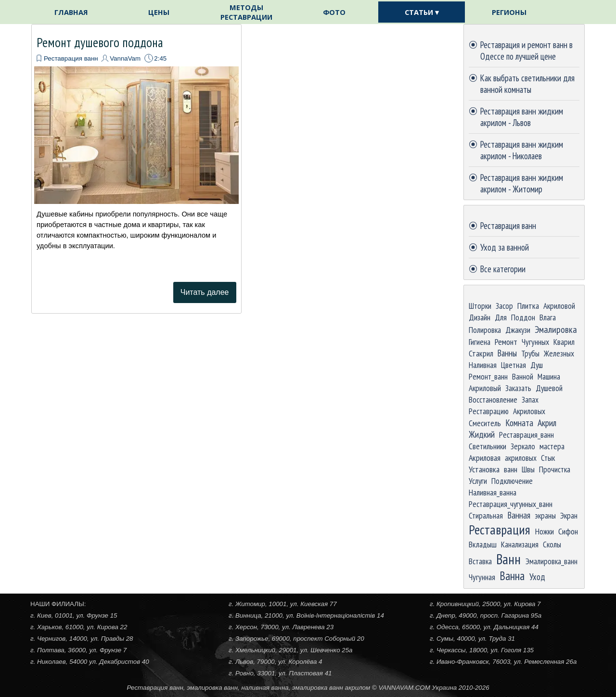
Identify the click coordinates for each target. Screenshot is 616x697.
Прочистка (555, 469)
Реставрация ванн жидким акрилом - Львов (522, 117)
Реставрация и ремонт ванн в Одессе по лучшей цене (526, 51)
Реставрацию (489, 411)
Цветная (513, 365)
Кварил (564, 342)
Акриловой (559, 306)
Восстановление (493, 399)
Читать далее (205, 292)
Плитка (528, 306)
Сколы (552, 544)
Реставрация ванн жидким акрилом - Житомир (522, 183)
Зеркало (523, 446)
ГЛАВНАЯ (71, 12)
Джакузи (518, 330)
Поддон (523, 317)
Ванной (523, 376)
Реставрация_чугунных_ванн (511, 504)
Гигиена (480, 342)
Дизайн (480, 317)
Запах (530, 399)
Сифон (568, 531)
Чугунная (482, 577)
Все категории (503, 269)
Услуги (478, 481)
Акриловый (485, 388)
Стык (548, 458)
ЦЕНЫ (159, 12)
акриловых (521, 458)
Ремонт (506, 342)
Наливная (483, 365)
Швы (528, 469)
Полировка (485, 330)
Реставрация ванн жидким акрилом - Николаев (522, 150)
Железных (559, 353)
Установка (484, 469)
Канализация (520, 544)
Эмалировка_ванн (552, 561)
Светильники (488, 446)
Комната (519, 423)
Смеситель (485, 423)
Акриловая (485, 458)
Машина (549, 376)
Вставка (480, 561)
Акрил (547, 423)
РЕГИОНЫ (509, 12)
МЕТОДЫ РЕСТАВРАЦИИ (246, 12)
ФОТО (334, 12)
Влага (548, 317)
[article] (136, 169)
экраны (545, 515)
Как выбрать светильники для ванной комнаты (527, 84)
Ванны (507, 353)
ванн (511, 469)
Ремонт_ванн (488, 376)
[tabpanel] (308, 687)
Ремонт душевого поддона (100, 42)
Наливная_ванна (493, 492)
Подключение (512, 481)
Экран (569, 515)
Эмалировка (556, 329)
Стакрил (481, 353)
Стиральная (486, 515)
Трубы (530, 353)
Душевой (549, 388)
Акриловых (529, 411)
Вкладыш (483, 544)
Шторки (480, 306)
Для (501, 317)
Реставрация (500, 530)
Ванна (512, 576)
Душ (537, 365)
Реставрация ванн (71, 58)
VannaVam (125, 58)
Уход (537, 577)
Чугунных (535, 342)
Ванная (519, 515)
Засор (504, 306)
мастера (552, 446)
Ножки (545, 531)
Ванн (508, 559)
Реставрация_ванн (526, 435)
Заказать (518, 388)
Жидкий (482, 434)
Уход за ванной (505, 247)
